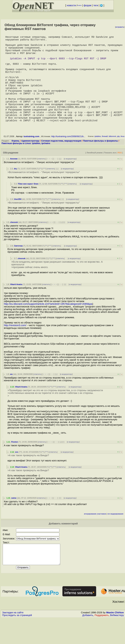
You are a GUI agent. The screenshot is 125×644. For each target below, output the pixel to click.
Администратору (30, 162)
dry (15, 190)
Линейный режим (94, 174)
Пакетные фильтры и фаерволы (101, 162)
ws (11, 396)
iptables (98, 158)
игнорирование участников (95, 535)
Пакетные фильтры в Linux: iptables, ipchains (26, 165)
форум (87, 5)
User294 (18, 221)
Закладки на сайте (13, 638)
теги (96, 5)
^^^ (44, 190)
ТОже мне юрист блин (28, 205)
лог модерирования (115, 535)
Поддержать (102, 641)
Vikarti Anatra (16, 306)
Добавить (88, 641)
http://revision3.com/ (15, 347)
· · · (56, 180)
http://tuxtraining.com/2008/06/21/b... (68, 158)
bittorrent (112, 158)
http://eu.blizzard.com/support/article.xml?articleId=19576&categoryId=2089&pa (48, 325)
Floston (15, 463)
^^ (40, 190)
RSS (120, 174)
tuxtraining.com (31, 158)
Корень (16, 162)
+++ (79, 5)
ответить (41, 180)
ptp (118, 158)
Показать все (110, 174)
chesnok (14, 244)
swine (14, 520)
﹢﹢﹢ (50, 180)
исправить (120, 27)
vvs (17, 474)
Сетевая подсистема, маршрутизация (61, 162)
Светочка (18, 267)
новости (71, 5)
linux (123, 158)
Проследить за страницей (17, 641)
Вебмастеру (117, 641)
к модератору (70, 180)
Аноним (14, 180)
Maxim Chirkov (115, 638)
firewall (105, 158)
